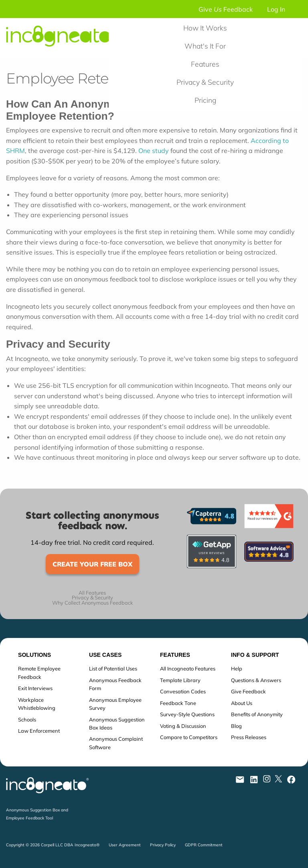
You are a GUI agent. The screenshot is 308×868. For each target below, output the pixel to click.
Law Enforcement (39, 731)
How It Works (205, 28)
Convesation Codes (183, 691)
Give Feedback (226, 9)
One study (154, 151)
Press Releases (249, 737)
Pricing (205, 100)
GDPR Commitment (204, 845)
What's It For (205, 46)
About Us (242, 703)
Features (205, 64)
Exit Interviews (35, 688)
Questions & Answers (256, 680)
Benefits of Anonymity (257, 714)
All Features (92, 593)
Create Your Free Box (92, 564)
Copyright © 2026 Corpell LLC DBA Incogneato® (53, 845)
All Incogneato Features (188, 668)
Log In (276, 9)
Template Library (180, 680)
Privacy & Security (205, 82)
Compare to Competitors (189, 737)
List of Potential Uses (113, 668)
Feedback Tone (178, 703)
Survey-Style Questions (187, 714)
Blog (236, 726)
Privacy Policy (163, 845)
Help (237, 668)
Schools (27, 719)
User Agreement (125, 845)
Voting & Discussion (183, 726)
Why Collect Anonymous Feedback (92, 603)
